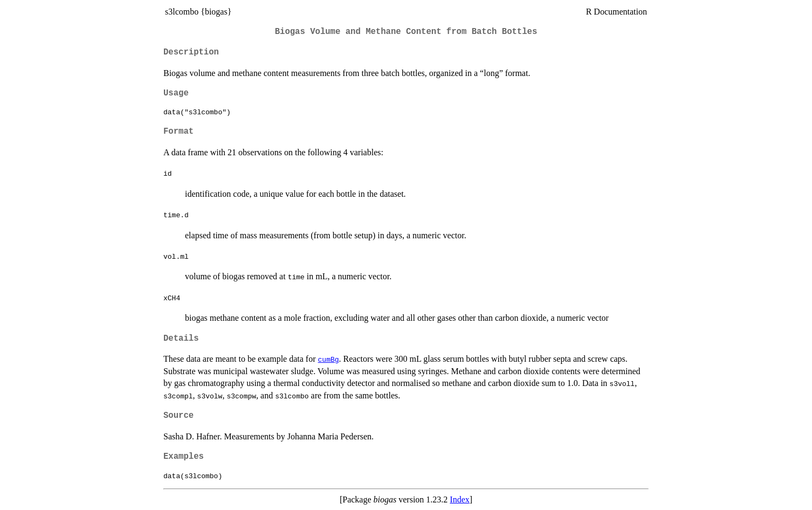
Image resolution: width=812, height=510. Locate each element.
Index (459, 499)
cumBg (329, 359)
